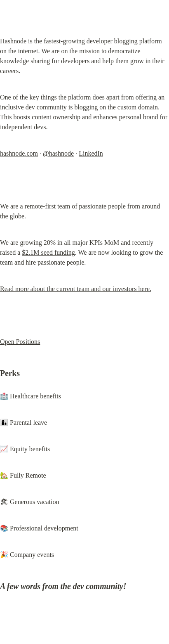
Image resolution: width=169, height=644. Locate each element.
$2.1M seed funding (48, 252)
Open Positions (20, 342)
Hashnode (13, 41)
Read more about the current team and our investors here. (76, 289)
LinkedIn (91, 153)
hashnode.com (19, 153)
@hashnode (58, 153)
